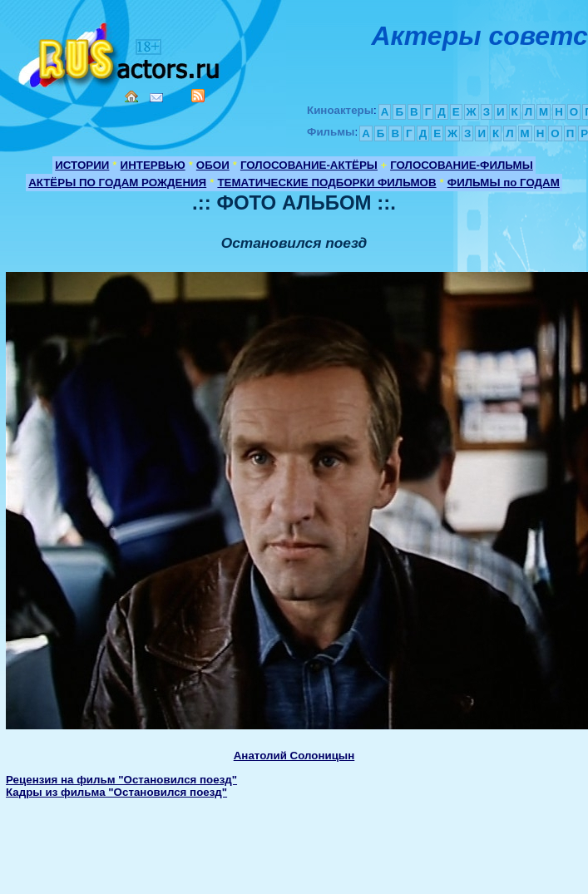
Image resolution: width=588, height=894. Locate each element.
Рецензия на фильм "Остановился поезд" (121, 780)
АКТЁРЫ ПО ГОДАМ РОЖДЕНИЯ (117, 183)
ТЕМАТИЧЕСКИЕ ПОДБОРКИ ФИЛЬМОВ (326, 183)
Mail (156, 98)
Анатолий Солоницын (294, 756)
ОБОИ (213, 165)
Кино (121, 52)
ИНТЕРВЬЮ (153, 165)
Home (131, 96)
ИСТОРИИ (82, 165)
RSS (198, 96)
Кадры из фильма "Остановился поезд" (116, 792)
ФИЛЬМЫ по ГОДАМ (504, 183)
